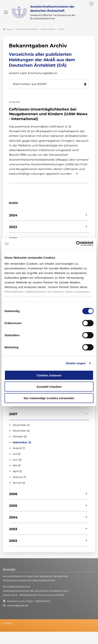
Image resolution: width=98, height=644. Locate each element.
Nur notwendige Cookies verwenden (49, 398)
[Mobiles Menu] (6, 12)
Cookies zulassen (49, 375)
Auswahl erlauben (49, 387)
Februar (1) (19, 477)
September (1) (22, 443)
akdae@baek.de (18, 606)
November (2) (21, 431)
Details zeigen (76, 363)
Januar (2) (19, 483)
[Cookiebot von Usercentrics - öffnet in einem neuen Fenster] (76, 244)
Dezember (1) (21, 425)
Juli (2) (17, 454)
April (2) (17, 471)
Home (8, 30)
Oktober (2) (20, 437)
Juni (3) (17, 460)
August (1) (19, 448)
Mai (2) (17, 466)
